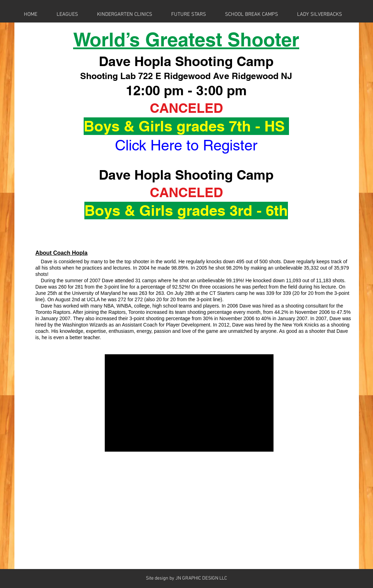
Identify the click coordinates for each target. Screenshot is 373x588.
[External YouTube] (189, 403)
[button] (67, 14)
